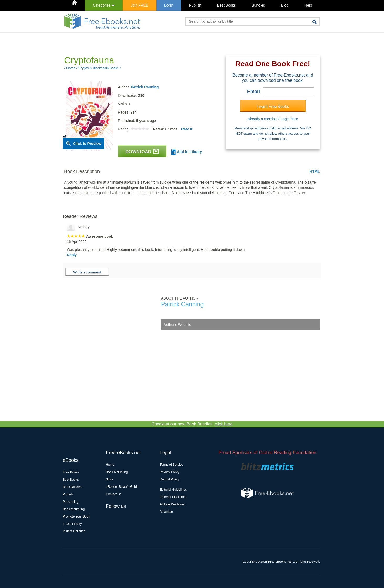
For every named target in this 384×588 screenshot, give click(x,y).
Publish (195, 5)
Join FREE (139, 5)
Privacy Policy (170, 472)
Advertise (166, 512)
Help (308, 5)
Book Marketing (74, 509)
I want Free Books (273, 106)
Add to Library (187, 152)
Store (110, 479)
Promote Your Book (76, 516)
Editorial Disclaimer (173, 497)
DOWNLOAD (142, 151)
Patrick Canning (145, 87)
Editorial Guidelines (173, 490)
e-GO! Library (72, 524)
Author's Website (177, 325)
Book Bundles (72, 487)
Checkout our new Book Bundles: (192, 424)
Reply (72, 255)
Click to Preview (87, 144)
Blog (285, 5)
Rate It (187, 129)
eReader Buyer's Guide (122, 487)
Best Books (227, 5)
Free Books (71, 472)
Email (253, 92)
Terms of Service (171, 465)
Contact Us (114, 494)
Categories (104, 5)
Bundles (258, 5)
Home (110, 465)
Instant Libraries (74, 531)
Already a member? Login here (273, 119)
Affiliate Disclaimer (173, 504)
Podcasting (71, 502)
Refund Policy (169, 479)
